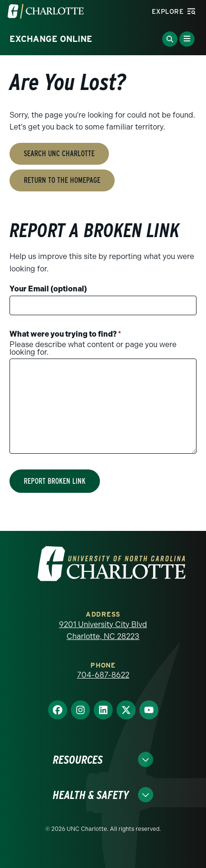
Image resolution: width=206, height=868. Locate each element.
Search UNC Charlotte (59, 154)
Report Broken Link (55, 481)
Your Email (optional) (48, 289)
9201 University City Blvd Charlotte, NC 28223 (103, 631)
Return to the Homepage (62, 180)
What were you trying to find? (65, 334)
